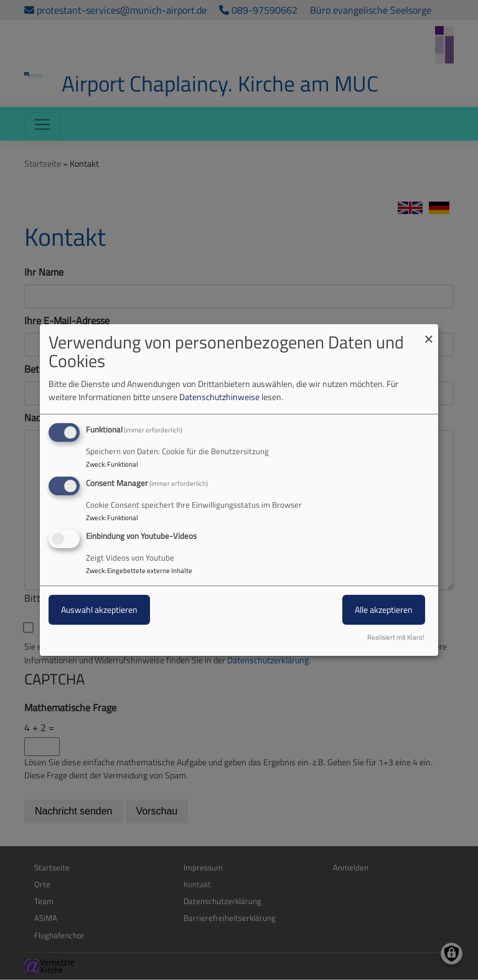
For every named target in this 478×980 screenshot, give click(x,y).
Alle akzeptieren (384, 610)
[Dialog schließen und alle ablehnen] (429, 332)
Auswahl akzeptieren (99, 610)
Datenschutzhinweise (219, 397)
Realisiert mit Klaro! (396, 637)
